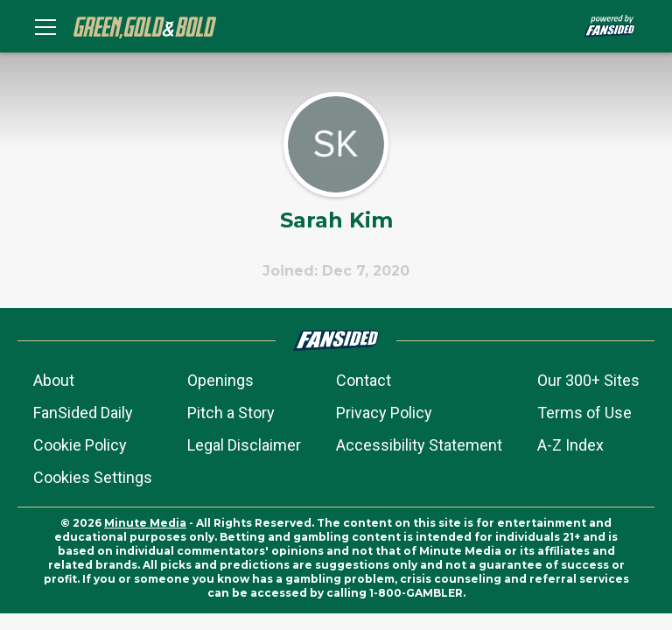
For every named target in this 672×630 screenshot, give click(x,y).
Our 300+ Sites (588, 380)
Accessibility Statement (419, 445)
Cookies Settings (93, 477)
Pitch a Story (231, 413)
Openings (220, 380)
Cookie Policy (80, 445)
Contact (364, 380)
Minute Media (145, 523)
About (54, 380)
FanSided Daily (83, 413)
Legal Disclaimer (244, 445)
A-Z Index (570, 445)
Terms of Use (584, 413)
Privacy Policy (384, 413)
